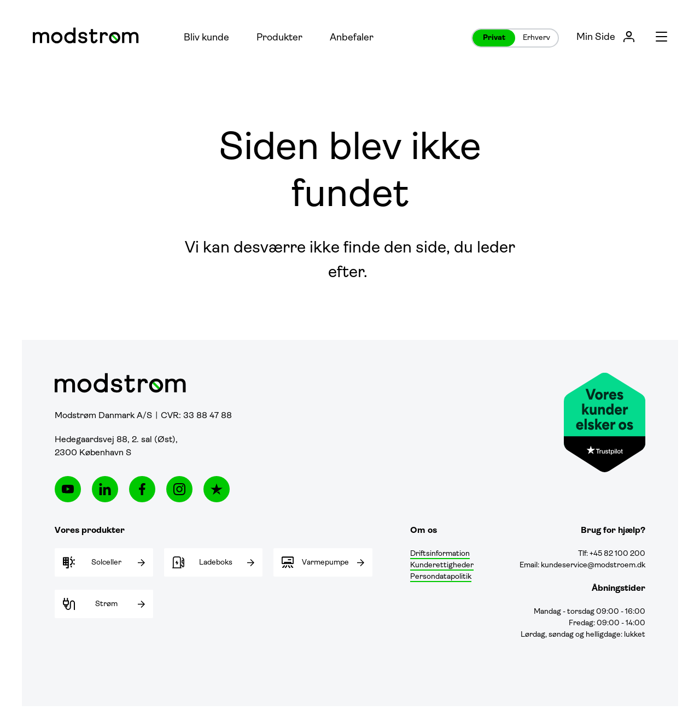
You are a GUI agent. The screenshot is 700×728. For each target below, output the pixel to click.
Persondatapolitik (441, 577)
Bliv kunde (206, 38)
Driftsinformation (440, 554)
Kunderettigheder (442, 565)
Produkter (279, 38)
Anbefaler (352, 38)
